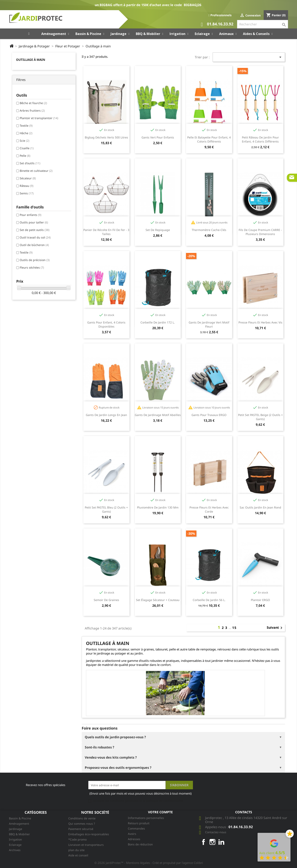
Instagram (212, 842)
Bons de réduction (140, 844)
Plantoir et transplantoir (39, 118)
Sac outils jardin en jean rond (260, 507)
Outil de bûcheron (34, 245)
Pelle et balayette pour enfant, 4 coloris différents (209, 139)
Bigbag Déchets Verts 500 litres (106, 137)
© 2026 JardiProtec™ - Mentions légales (122, 863)
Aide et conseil (78, 855)
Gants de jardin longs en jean (106, 415)
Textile (26, 126)
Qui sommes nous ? (82, 824)
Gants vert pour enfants (158, 137)
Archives (15, 850)
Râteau (27, 186)
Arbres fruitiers (32, 111)
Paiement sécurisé (81, 829)
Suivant (275, 628)
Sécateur (28, 178)
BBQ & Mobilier (19, 834)
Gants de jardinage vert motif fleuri (209, 324)
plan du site (76, 850)
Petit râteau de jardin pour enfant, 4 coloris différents (260, 139)
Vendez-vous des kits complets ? (111, 757)
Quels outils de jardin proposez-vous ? (115, 737)
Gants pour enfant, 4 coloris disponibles (106, 324)
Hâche (26, 133)
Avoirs (132, 834)
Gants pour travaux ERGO (209, 415)
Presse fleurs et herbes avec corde (209, 509)
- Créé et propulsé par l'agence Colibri (177, 863)
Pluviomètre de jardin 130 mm (158, 507)
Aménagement (19, 824)
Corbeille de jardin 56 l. (209, 600)
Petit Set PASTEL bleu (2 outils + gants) (106, 509)
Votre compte (160, 812)
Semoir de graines (106, 600)
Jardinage (16, 829)
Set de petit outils (35, 230)
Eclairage (15, 845)
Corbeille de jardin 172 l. (158, 322)
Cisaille (27, 148)
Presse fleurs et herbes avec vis (260, 322)
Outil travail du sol (35, 237)
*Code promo (77, 839)
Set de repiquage (158, 230)
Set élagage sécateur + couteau (158, 600)
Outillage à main (31, 60)
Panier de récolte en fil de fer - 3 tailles (106, 232)
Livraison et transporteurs (86, 845)
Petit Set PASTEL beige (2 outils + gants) (260, 417)
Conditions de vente (82, 818)
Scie (24, 141)
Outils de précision (35, 260)
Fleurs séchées (32, 267)
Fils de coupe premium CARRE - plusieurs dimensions (260, 232)
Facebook (203, 842)
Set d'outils (30, 163)
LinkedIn (221, 842)
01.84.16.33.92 (217, 25)
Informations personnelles (146, 818)
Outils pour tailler (34, 222)
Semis (27, 193)
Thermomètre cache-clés (209, 230)
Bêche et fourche (33, 103)
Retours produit (139, 823)
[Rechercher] (263, 24)
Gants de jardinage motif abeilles (158, 415)
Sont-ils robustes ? (100, 747)
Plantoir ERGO (260, 600)
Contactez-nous (216, 832)
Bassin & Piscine (20, 818)
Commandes (136, 828)
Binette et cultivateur (36, 171)
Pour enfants (30, 215)
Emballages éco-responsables (89, 834)
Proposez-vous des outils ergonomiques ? (118, 768)
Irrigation (15, 839)
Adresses (134, 839)
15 (234, 628)
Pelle (25, 156)
